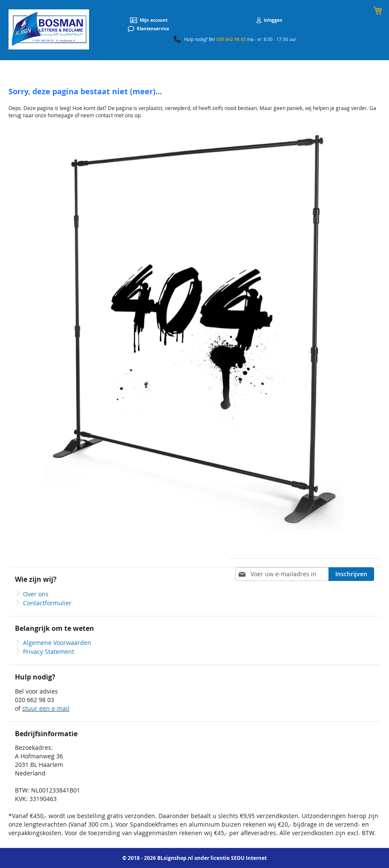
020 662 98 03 (231, 39)
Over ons (36, 594)
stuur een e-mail (46, 708)
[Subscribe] (351, 574)
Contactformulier (47, 603)
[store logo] (49, 29)
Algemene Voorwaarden (57, 643)
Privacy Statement (49, 652)
